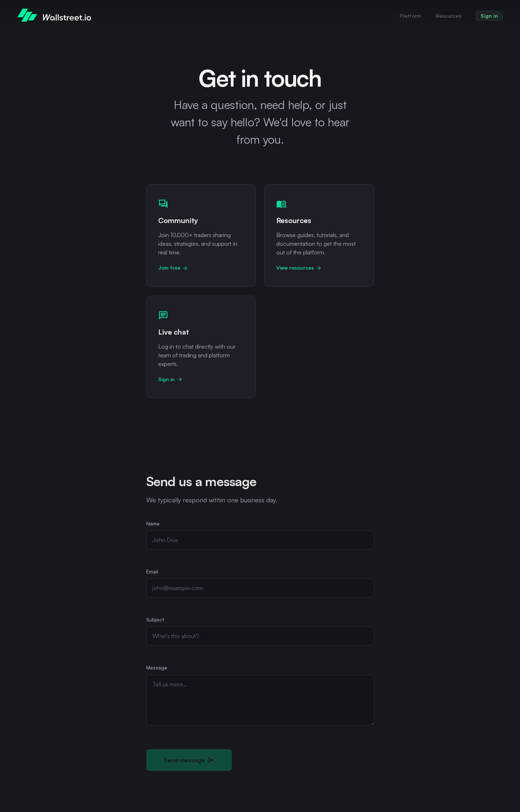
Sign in (489, 16)
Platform (410, 16)
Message (157, 668)
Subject (155, 620)
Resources (449, 16)
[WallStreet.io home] (54, 15)
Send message (189, 761)
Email (152, 572)
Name (153, 524)
